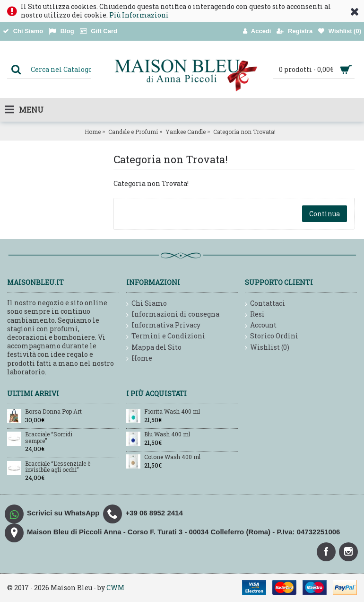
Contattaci (265, 304)
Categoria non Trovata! (244, 132)
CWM (115, 588)
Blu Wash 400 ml (167, 434)
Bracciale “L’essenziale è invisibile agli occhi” (58, 467)
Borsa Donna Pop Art (53, 412)
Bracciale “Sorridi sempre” (49, 438)
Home (93, 132)
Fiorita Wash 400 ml (172, 412)
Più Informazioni (139, 15)
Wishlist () (267, 348)
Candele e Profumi (133, 132)
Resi (255, 314)
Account (261, 325)
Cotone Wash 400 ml (172, 457)
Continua (325, 214)
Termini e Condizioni (166, 336)
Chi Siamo (147, 304)
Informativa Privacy (163, 325)
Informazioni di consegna (173, 314)
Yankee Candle (186, 132)
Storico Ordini (272, 336)
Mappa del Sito (154, 348)
